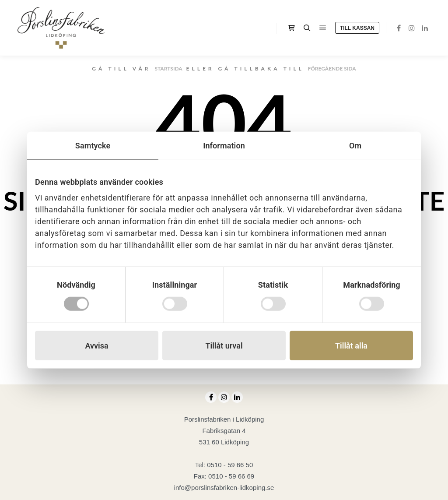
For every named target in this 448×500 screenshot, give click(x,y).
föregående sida (332, 69)
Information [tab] (224, 146)
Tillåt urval (224, 345)
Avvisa (96, 345)
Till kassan (357, 28)
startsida (168, 69)
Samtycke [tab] (93, 146)
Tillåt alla (351, 345)
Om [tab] (355, 146)
